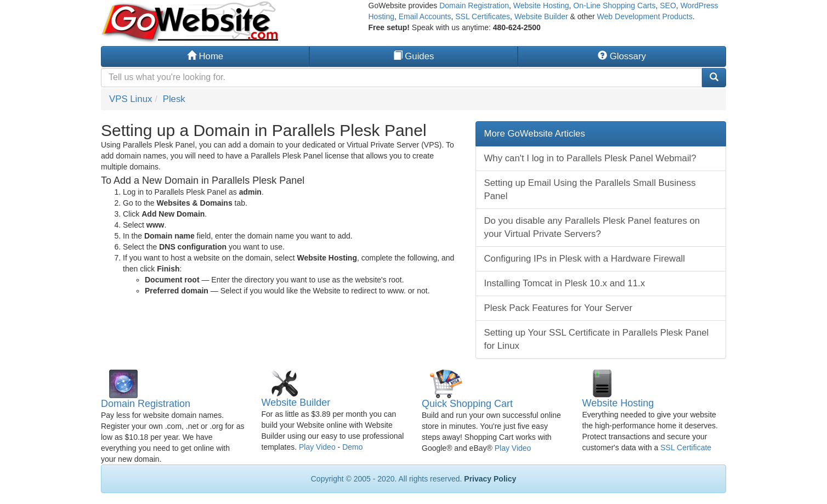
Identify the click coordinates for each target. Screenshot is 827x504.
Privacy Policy (490, 479)
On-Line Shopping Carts (614, 5)
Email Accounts (425, 16)
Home (205, 56)
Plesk (174, 99)
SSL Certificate (686, 448)
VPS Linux (131, 99)
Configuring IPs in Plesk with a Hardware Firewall (585, 259)
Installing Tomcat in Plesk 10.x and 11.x (565, 283)
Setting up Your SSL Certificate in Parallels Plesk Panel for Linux (597, 339)
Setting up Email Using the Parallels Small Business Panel (590, 189)
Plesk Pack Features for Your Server (559, 308)
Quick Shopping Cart (467, 404)
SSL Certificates (483, 16)
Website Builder (541, 16)
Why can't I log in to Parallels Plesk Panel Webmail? (590, 158)
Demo (352, 447)
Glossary (622, 56)
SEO (668, 5)
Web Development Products (645, 16)
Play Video (317, 447)
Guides (414, 56)
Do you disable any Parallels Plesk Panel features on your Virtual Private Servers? (592, 227)
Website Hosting (541, 5)
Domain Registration (474, 5)
